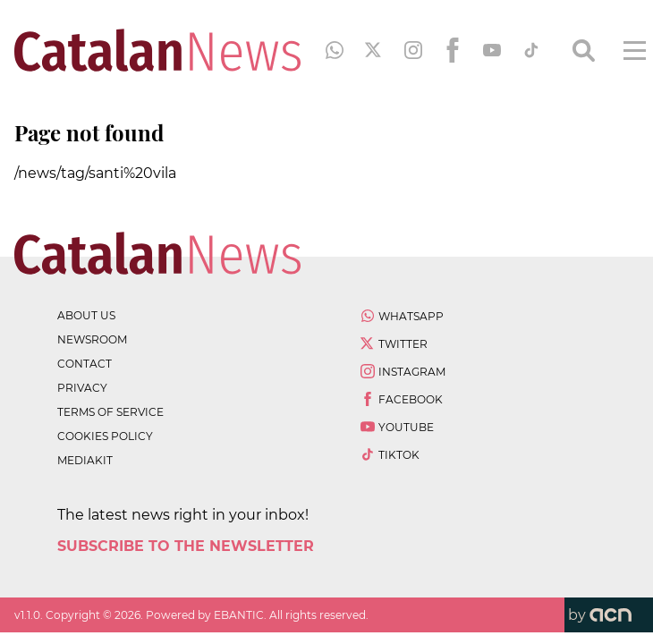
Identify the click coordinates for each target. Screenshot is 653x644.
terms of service (110, 412)
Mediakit (85, 460)
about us (86, 315)
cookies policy (105, 436)
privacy (82, 388)
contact (85, 364)
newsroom (92, 339)
